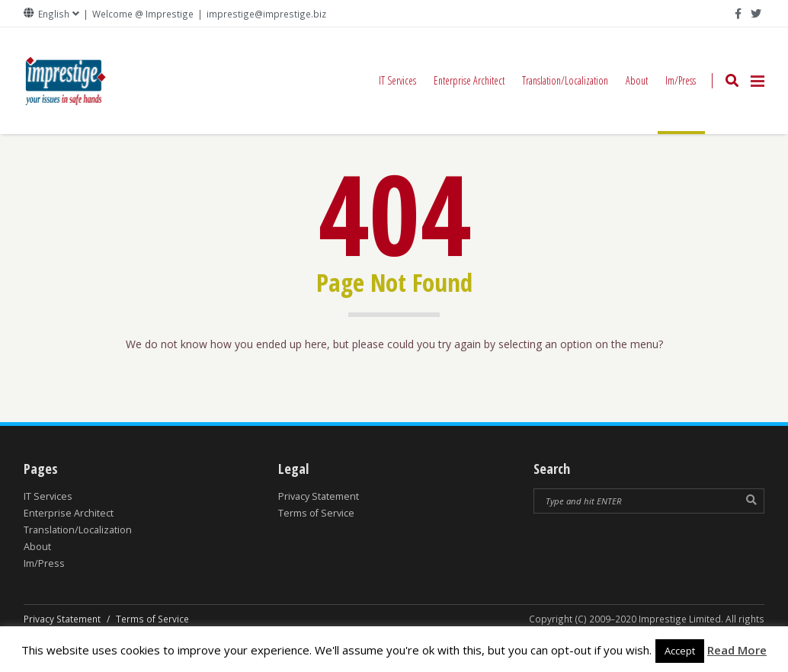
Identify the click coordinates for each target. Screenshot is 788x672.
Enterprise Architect (469, 80)
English (54, 14)
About (637, 80)
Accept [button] (680, 651)
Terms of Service (316, 513)
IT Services (397, 80)
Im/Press (681, 104)
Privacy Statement (319, 496)
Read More (737, 650)
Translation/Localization (565, 80)
